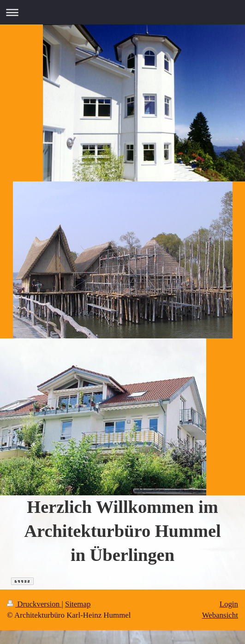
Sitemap (78, 604)
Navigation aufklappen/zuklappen (122, 12)
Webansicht (220, 615)
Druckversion (34, 604)
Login (229, 604)
